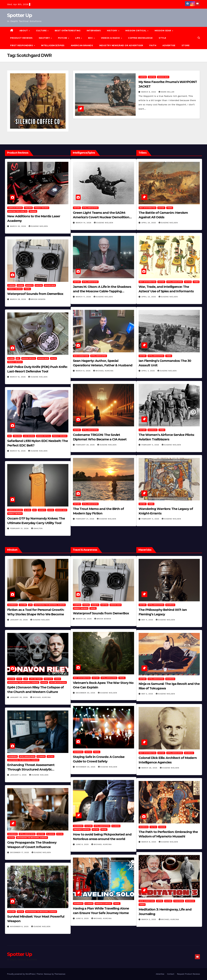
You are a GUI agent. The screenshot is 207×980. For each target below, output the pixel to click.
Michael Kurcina (103, 371)
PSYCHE (63, 38)
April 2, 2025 (148, 371)
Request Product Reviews (188, 974)
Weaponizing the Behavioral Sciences (50, 605)
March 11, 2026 (84, 297)
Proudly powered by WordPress (21, 974)
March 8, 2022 (149, 92)
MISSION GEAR (163, 31)
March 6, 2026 (83, 371)
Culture (23, 605)
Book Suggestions (81, 356)
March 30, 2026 (18, 226)
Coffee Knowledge (140, 38)
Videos (58, 679)
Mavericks (153, 430)
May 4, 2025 (148, 620)
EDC (91, 38)
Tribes (170, 208)
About (24, 31)
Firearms (28, 208)
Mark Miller (166, 92)
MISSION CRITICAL (136, 31)
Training (33, 211)
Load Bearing (29, 436)
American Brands (82, 45)
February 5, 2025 (151, 445)
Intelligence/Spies (53, 45)
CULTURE (42, 31)
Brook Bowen (37, 299)
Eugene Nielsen (38, 226)
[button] (199, 38)
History (112, 31)
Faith (153, 45)
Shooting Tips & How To (17, 211)
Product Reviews (21, 38)
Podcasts (48, 679)
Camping (143, 77)
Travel (27, 289)
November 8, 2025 (20, 926)
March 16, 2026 (18, 377)
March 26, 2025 (150, 768)
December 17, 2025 (20, 852)
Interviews (94, 31)
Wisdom (44, 682)
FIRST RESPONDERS (22, 45)
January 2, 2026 (19, 775)
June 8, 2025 (83, 844)
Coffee (160, 901)
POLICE (53, 358)
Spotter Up (20, 15)
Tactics (188, 282)
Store (186, 45)
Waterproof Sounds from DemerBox (35, 294)
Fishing (20, 285)
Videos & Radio (111, 38)
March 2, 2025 (149, 919)
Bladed (11, 358)
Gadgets (29, 285)
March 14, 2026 (84, 223)
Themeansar (60, 974)
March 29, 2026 (18, 299)
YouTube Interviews (58, 682)
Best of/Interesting (68, 31)
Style (162, 38)
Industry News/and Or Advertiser (121, 45)
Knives (51, 510)
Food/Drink (179, 901)
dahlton (37, 528)
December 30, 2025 (86, 693)
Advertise (169, 45)
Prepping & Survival (82, 829)
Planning (41, 756)
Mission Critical (29, 358)
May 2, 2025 (148, 694)
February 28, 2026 (86, 445)
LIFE (78, 38)
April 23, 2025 (149, 297)
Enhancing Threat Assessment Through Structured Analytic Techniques (31, 769)
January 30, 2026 (19, 620)
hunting (152, 77)
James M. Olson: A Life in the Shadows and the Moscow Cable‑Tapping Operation (102, 291)
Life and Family (36, 679)
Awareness (12, 605)
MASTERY (45, 38)
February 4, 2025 (151, 519)
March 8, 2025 (149, 842)
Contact (171, 974)
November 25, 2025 (86, 767)
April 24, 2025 (149, 223)
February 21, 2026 (20, 528)
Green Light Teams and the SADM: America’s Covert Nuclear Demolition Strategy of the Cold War (101, 217)
